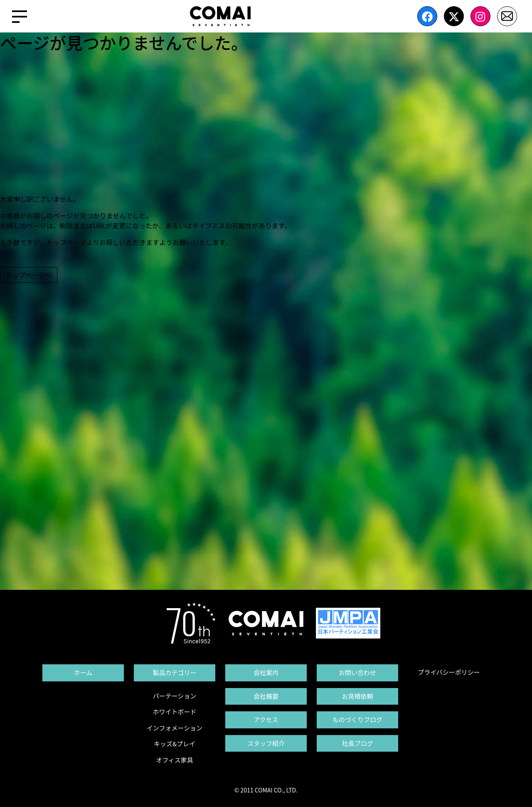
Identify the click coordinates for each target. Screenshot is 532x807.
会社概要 (266, 696)
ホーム (83, 672)
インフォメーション (175, 728)
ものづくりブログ (357, 719)
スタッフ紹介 (266, 743)
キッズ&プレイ (175, 744)
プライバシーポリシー (449, 672)
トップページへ (29, 275)
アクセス (266, 719)
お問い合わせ (357, 672)
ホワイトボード (174, 712)
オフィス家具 (175, 760)
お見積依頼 (357, 696)
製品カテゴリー (174, 672)
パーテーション (175, 696)
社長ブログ (357, 743)
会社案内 (266, 672)
